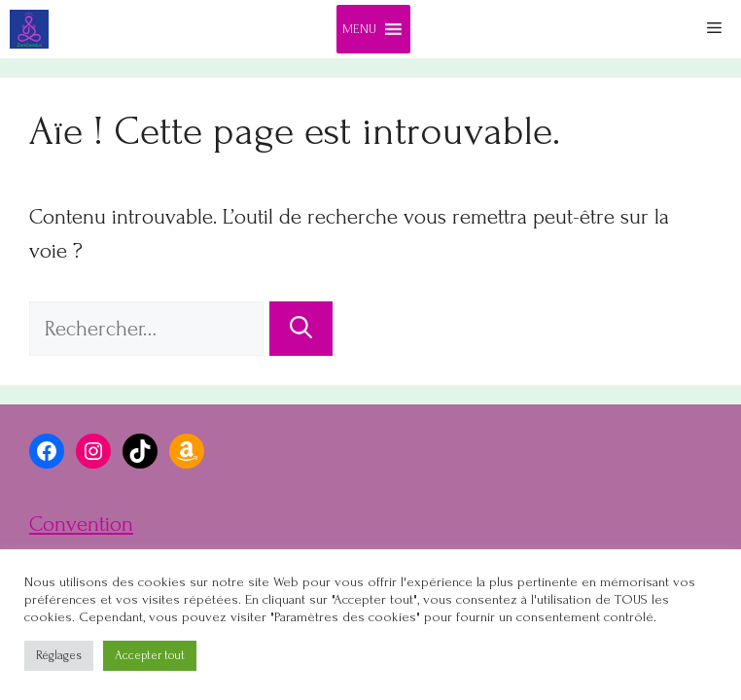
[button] (359, 29)
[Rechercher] (301, 329)
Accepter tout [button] (150, 655)
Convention (81, 524)
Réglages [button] (59, 655)
